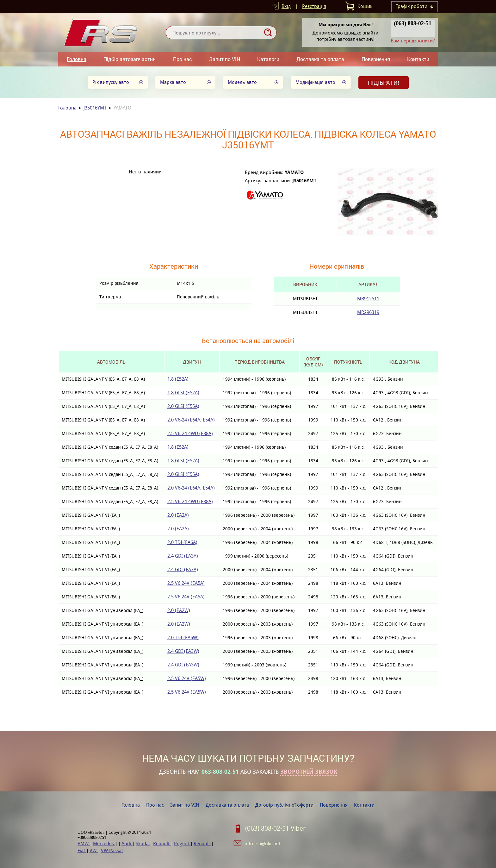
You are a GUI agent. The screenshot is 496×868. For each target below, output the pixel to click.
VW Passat (112, 850)
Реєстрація (314, 6)
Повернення (376, 59)
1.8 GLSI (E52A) (183, 393)
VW (94, 850)
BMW (84, 843)
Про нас (183, 59)
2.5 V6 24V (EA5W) (187, 678)
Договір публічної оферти (284, 805)
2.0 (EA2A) (178, 515)
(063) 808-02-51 (412, 23)
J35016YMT (95, 108)
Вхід (286, 6)
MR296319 (368, 312)
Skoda (143, 843)
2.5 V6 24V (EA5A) (186, 583)
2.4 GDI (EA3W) (183, 651)
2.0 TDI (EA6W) (183, 637)
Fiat (82, 850)
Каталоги (268, 59)
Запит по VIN (225, 59)
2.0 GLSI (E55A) (183, 406)
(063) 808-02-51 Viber (275, 828)
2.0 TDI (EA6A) (182, 542)
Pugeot (182, 843)
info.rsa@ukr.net (262, 843)
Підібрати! (384, 83)
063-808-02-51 (220, 772)
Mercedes (104, 843)
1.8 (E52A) (178, 379)
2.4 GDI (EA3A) (183, 556)
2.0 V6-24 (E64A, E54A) (191, 420)
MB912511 (368, 299)
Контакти (418, 59)
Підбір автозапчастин (130, 59)
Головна (77, 59)
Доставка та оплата (320, 59)
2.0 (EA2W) (179, 610)
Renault (162, 843)
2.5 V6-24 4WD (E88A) (190, 433)
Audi (127, 843)
